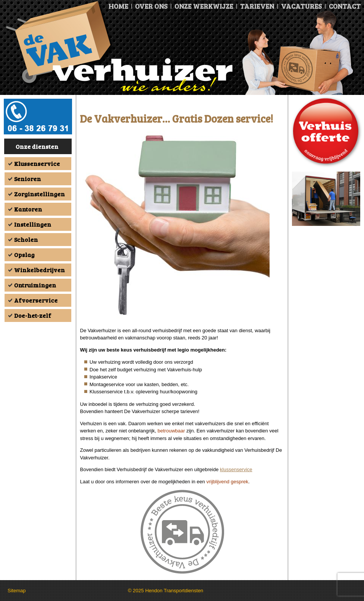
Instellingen (33, 224)
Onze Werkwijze (204, 6)
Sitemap (17, 591)
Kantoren (28, 209)
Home (118, 6)
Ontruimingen (35, 285)
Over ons (151, 6)
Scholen (26, 239)
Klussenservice (37, 163)
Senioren (27, 179)
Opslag (24, 255)
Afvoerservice (36, 300)
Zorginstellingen (39, 194)
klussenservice (236, 469)
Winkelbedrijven (39, 270)
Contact (345, 6)
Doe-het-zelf (33, 315)
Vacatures (301, 6)
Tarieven (257, 6)
